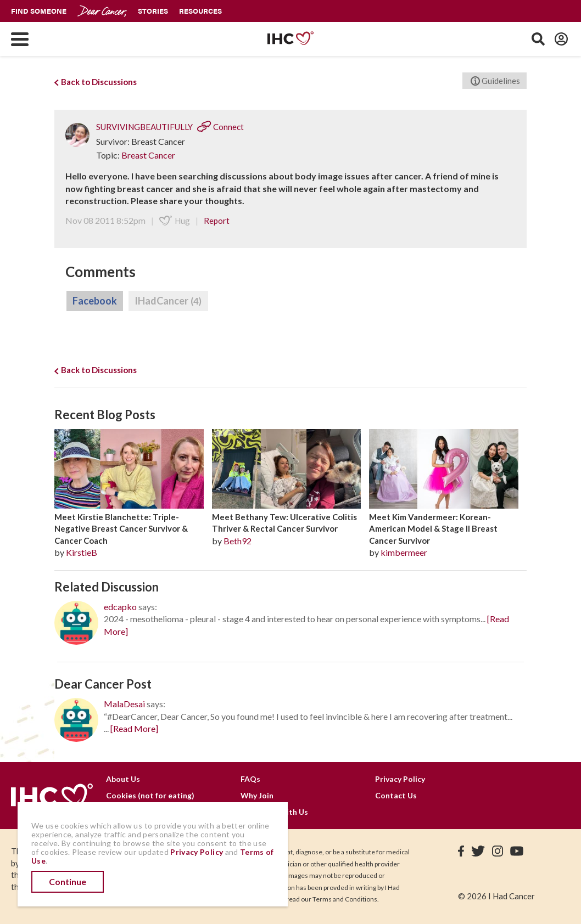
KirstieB (82, 552)
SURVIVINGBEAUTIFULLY (144, 127)
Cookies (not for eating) (150, 795)
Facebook (95, 301)
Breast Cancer (148, 155)
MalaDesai (124, 704)
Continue (68, 881)
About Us (123, 779)
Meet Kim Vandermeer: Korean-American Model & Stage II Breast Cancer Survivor (433, 529)
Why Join (257, 795)
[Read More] (134, 728)
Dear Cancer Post (103, 684)
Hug (175, 221)
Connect (220, 127)
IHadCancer (168, 301)
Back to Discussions (96, 82)
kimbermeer (404, 552)
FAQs (250, 779)
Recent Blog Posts (105, 415)
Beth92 (238, 541)
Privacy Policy (400, 779)
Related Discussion (107, 587)
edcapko (120, 607)
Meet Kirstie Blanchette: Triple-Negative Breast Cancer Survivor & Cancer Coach (121, 529)
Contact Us (396, 795)
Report (217, 221)
